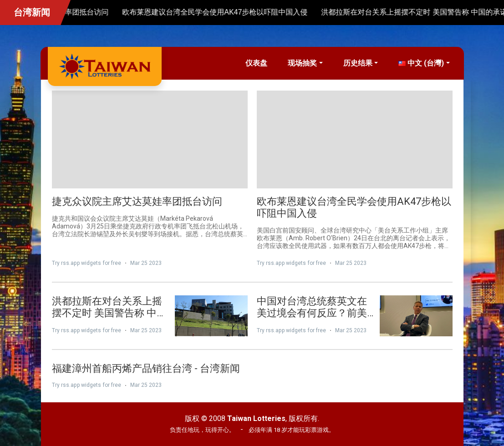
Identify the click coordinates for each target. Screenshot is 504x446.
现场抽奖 (302, 63)
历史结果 (358, 63)
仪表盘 (256, 63)
